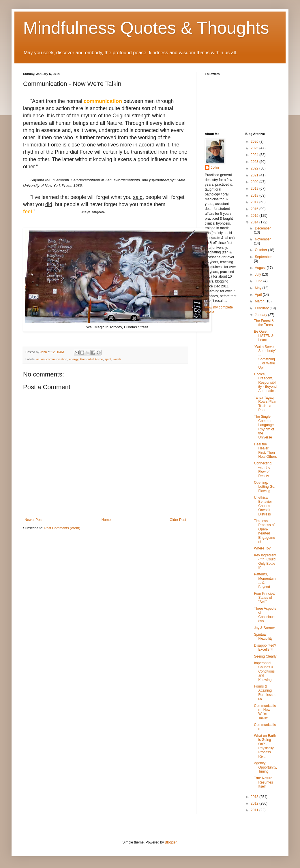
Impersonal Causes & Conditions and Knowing (264, 671)
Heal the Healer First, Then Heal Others (265, 450)
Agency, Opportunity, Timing (265, 767)
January (261, 315)
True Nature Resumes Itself (263, 782)
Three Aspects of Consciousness (265, 615)
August (261, 268)
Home (106, 520)
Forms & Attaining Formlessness (265, 693)
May (258, 288)
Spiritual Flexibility (263, 637)
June (259, 281)
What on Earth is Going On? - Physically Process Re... (265, 746)
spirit (108, 359)
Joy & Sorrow (264, 628)
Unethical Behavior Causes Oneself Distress (263, 506)
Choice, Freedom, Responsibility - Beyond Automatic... (265, 383)
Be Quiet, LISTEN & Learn (264, 336)
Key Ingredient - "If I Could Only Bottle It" (265, 561)
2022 (255, 168)
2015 (255, 216)
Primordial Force (91, 359)
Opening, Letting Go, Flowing (265, 487)
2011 (255, 810)
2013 (255, 797)
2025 (255, 148)
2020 (255, 182)
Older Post (178, 520)
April (259, 295)
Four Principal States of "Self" (265, 598)
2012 (255, 803)
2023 (255, 162)
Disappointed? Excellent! (265, 647)
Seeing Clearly (265, 656)
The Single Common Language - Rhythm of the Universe (265, 427)
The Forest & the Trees (264, 323)
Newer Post (33, 520)
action (41, 359)
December (263, 228)
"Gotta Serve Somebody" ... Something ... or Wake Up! (265, 357)
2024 (255, 155)
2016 (255, 209)
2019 (255, 189)
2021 (255, 175)
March (260, 301)
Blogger (171, 842)
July (258, 274)
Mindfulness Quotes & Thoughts (146, 28)
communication (57, 359)
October (261, 250)
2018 (255, 195)
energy (74, 359)
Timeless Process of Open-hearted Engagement (264, 531)
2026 (255, 142)
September (263, 257)
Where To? (262, 548)
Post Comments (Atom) (62, 528)
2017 (255, 202)
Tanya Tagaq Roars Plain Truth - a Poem (265, 404)
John (215, 167)
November (263, 239)
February (262, 308)
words (117, 359)
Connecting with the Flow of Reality (263, 469)
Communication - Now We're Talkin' (265, 712)
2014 (255, 222)
